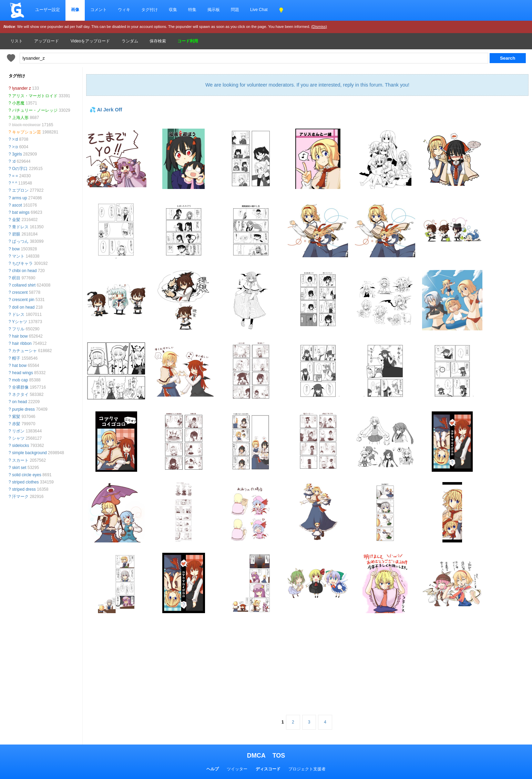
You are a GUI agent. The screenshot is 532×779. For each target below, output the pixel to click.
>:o (15, 147)
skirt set (19, 468)
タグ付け (150, 10)
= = (15, 176)
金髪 (16, 220)
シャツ (18, 438)
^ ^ (15, 183)
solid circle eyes (27, 475)
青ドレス (20, 227)
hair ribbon (22, 343)
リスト (17, 41)
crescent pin (23, 300)
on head (19, 402)
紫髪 (16, 417)
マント (18, 256)
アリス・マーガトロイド (35, 96)
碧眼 (16, 234)
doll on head (23, 307)
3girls (17, 154)
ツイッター (237, 769)
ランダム (130, 41)
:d (14, 161)
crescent (20, 292)
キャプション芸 (27, 132)
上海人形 (20, 118)
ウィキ (124, 10)
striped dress (24, 489)
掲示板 (214, 10)
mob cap (20, 380)
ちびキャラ (22, 263)
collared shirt (24, 285)
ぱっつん (20, 241)
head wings (23, 373)
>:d (15, 139)
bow (16, 249)
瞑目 (16, 278)
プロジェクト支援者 (307, 769)
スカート (20, 460)
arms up (19, 198)
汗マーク (20, 497)
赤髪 (16, 424)
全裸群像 (20, 387)
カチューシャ (24, 351)
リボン (18, 431)
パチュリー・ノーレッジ (35, 110)
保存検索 (158, 41)
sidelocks (21, 446)
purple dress (23, 409)
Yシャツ (20, 322)
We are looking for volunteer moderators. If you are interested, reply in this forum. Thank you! (307, 85)
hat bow (19, 366)
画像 (75, 10)
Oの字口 (20, 169)
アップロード (47, 41)
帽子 (16, 358)
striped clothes (25, 482)
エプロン (20, 190)
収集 (173, 10)
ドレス (18, 314)
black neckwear (26, 125)
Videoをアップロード (90, 41)
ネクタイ (20, 395)
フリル (18, 329)
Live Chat (259, 10)
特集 (192, 10)
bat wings (21, 212)
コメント (99, 10)
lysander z (22, 88)
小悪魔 (18, 103)
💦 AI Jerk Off (106, 110)
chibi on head (24, 271)
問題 (235, 10)
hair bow (20, 336)
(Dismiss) (319, 27)
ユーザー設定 (48, 10)
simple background (29, 453)
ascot (17, 205)
